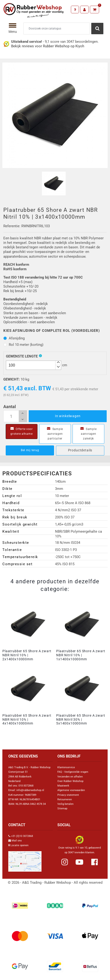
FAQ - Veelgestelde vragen (73, 772)
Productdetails (80, 450)
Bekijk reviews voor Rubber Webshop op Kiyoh (48, 46)
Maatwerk (63, 786)
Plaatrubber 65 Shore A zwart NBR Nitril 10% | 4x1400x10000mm (27, 719)
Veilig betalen (65, 804)
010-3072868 (26, 786)
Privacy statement (68, 795)
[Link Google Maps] (25, 859)
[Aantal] (15, 416)
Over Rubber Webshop (70, 781)
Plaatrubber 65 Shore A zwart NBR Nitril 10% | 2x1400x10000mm (27, 655)
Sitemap (62, 809)
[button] (58, 363)
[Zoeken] (57, 29)
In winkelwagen (68, 416)
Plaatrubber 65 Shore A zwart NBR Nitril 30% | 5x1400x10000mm (81, 719)
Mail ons (17, 841)
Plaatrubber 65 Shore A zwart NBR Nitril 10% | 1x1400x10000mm (81, 655)
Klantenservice (66, 767)
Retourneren (65, 799)
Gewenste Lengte (22, 356)
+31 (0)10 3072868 (22, 836)
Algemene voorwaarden (71, 790)
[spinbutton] (34, 365)
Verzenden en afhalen (70, 777)
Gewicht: (11, 379)
